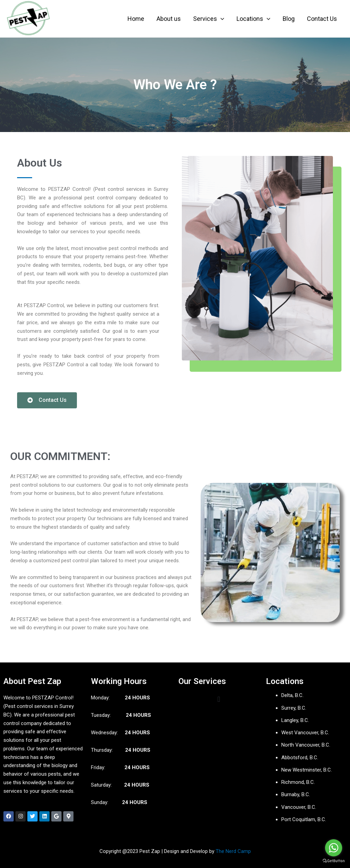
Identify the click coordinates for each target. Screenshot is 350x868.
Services (209, 19)
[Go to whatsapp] (334, 848)
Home (136, 19)
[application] (221, 19)
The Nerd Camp (233, 851)
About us (169, 19)
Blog (289, 19)
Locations (253, 19)
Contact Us (322, 19)
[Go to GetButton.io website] (334, 861)
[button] (219, 699)
